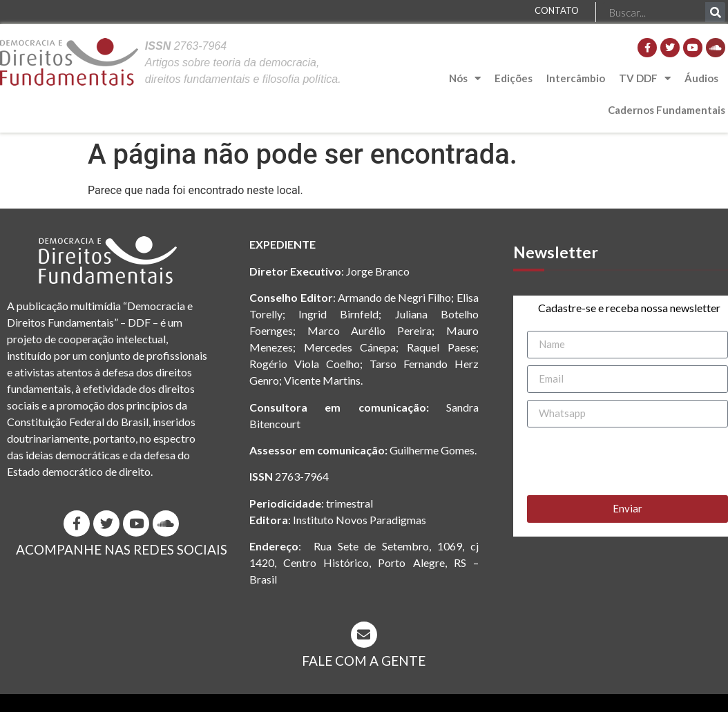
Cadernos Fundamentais (667, 110)
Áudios (701, 78)
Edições (514, 78)
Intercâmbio (576, 78)
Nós (465, 78)
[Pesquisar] (715, 12)
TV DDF (645, 78)
